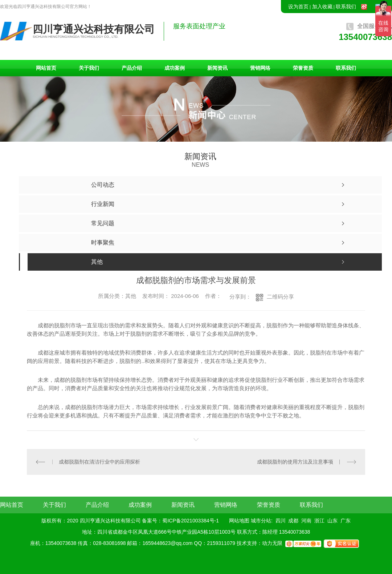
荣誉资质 (303, 68)
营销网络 (260, 68)
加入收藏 (322, 7)
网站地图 (239, 521)
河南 (306, 521)
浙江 (319, 521)
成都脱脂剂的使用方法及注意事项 (295, 462)
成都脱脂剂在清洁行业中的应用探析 (99, 462)
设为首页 (298, 7)
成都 (293, 521)
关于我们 (89, 68)
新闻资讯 (217, 68)
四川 (281, 521)
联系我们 (346, 7)
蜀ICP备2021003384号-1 (191, 521)
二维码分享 (280, 297)
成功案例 (175, 68)
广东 (346, 521)
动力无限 (272, 543)
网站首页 (46, 68)
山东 (332, 521)
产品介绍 (132, 68)
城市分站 (261, 521)
